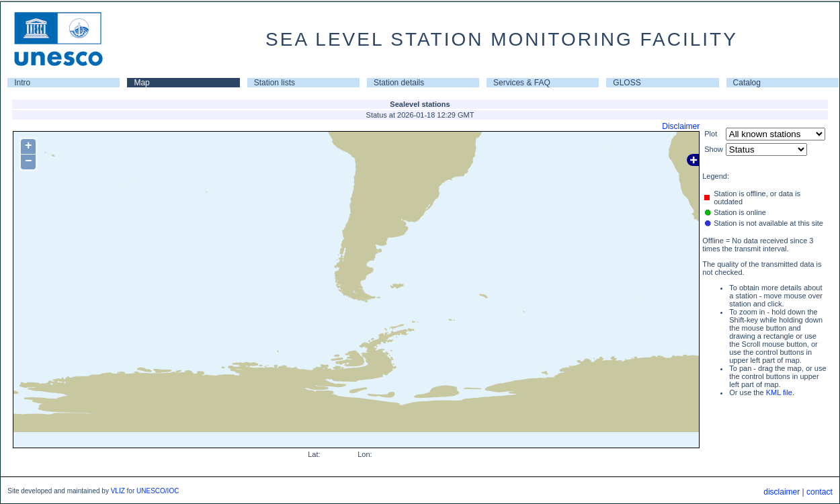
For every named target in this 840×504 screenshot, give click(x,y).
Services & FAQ (522, 83)
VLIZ (118, 491)
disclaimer (782, 492)
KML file (779, 392)
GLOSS (627, 83)
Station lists (275, 83)
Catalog (747, 83)
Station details (399, 83)
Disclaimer (681, 126)
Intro (22, 83)
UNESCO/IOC (158, 491)
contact (820, 492)
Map (141, 83)
